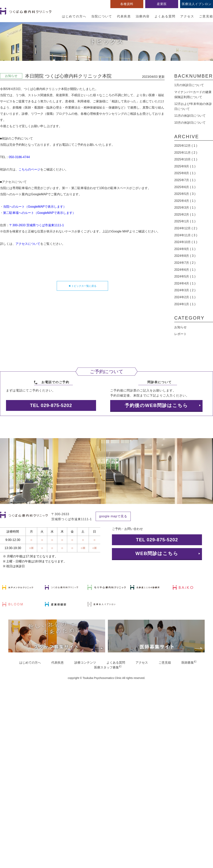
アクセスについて (28, 244)
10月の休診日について (190, 123)
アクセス (187, 16)
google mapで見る (113, 516)
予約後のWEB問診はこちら (156, 405)
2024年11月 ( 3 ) (186, 235)
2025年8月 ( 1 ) (185, 173)
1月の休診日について (189, 85)
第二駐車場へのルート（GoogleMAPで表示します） (39, 213)
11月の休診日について (190, 116)
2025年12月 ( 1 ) (186, 146)
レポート (180, 334)
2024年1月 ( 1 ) (185, 304)
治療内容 (143, 16)
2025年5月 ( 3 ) (185, 194)
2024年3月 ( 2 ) (185, 290)
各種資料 (127, 4)
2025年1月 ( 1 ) (185, 221)
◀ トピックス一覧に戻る (82, 286)
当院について (102, 16)
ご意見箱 (206, 16)
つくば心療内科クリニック (26, 13)
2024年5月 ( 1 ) (185, 276)
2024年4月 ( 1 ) (185, 283)
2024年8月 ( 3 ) (185, 256)
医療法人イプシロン (197, 4)
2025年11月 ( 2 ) (186, 153)
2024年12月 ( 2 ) (186, 228)
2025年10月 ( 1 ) (186, 159)
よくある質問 (165, 16)
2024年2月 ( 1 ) (185, 297)
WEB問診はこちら (157, 553)
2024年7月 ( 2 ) (185, 263)
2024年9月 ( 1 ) (185, 249)
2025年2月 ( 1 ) (185, 215)
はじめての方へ (74, 16)
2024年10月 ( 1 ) (186, 242)
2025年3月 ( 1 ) (185, 208)
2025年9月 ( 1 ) (185, 166)
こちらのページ (29, 169)
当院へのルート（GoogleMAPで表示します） (35, 207)
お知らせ (180, 327)
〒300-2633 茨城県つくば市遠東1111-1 (37, 225)
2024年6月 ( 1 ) (185, 270)
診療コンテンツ (85, 663)
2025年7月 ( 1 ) (185, 180)
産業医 (162, 4)
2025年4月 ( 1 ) (185, 201)
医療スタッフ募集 (106, 667)
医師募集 (188, 663)
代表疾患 (124, 16)
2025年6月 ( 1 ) (185, 187)
